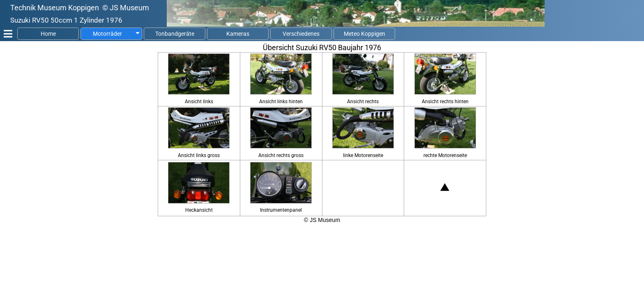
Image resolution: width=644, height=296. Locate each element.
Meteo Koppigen (365, 34)
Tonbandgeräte (175, 34)
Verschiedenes (301, 34)
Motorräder (107, 34)
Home (48, 34)
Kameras (238, 34)
